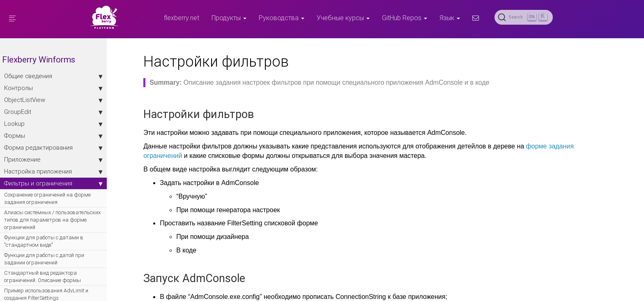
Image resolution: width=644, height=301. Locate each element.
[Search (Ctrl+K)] (524, 17)
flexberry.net (182, 18)
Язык (450, 18)
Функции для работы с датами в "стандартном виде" (44, 241)
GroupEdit (53, 112)
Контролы (53, 88)
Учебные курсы (343, 18)
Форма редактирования (53, 148)
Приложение (53, 160)
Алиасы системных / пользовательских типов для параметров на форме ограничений (52, 220)
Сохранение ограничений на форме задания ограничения (47, 198)
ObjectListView (53, 100)
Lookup (53, 124)
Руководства (282, 18)
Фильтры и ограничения (53, 183)
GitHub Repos (405, 18)
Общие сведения (53, 76)
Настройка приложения (53, 171)
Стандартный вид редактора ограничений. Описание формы (43, 277)
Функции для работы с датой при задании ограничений (44, 259)
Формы (53, 136)
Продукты (229, 18)
